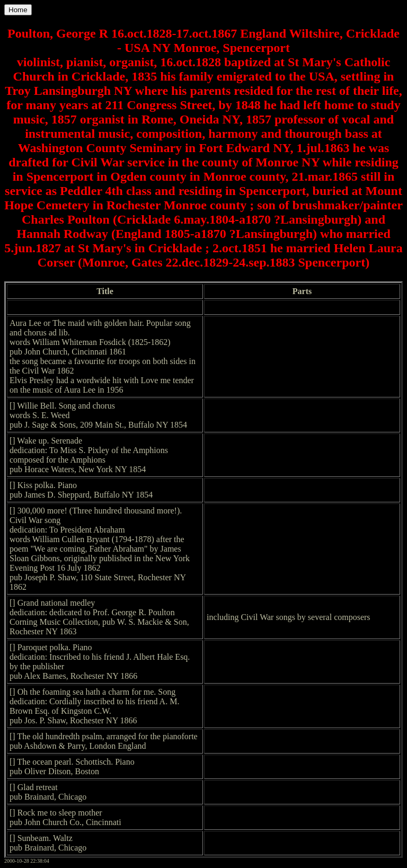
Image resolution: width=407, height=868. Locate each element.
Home (18, 10)
